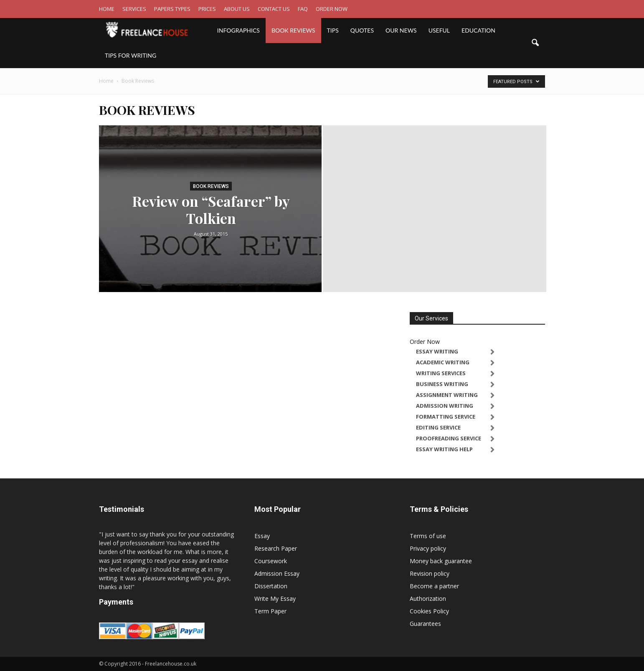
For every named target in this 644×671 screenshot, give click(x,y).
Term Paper (270, 611)
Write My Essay (275, 599)
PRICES (207, 9)
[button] (535, 43)
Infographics (238, 30)
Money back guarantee (441, 561)
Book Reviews (293, 30)
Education (478, 30)
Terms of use (428, 536)
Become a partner (434, 586)
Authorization (428, 599)
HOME (107, 9)
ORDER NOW (332, 9)
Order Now (425, 342)
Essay (262, 536)
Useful (439, 30)
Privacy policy (428, 548)
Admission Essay (277, 573)
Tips (333, 30)
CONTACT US (274, 9)
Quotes (362, 30)
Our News (401, 30)
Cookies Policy (429, 611)
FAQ (303, 9)
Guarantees (425, 624)
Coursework (271, 561)
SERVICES (134, 9)
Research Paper (276, 548)
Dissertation (271, 586)
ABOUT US (237, 9)
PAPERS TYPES (172, 9)
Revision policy (430, 573)
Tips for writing (131, 55)
